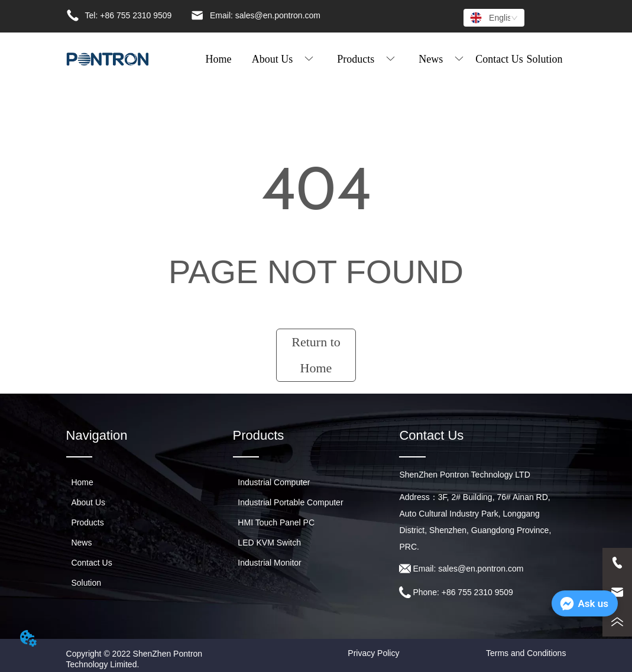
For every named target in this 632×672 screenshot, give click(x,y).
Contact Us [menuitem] (499, 59)
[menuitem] (283, 59)
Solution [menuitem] (545, 59)
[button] (283, 59)
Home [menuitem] (218, 59)
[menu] (381, 59)
